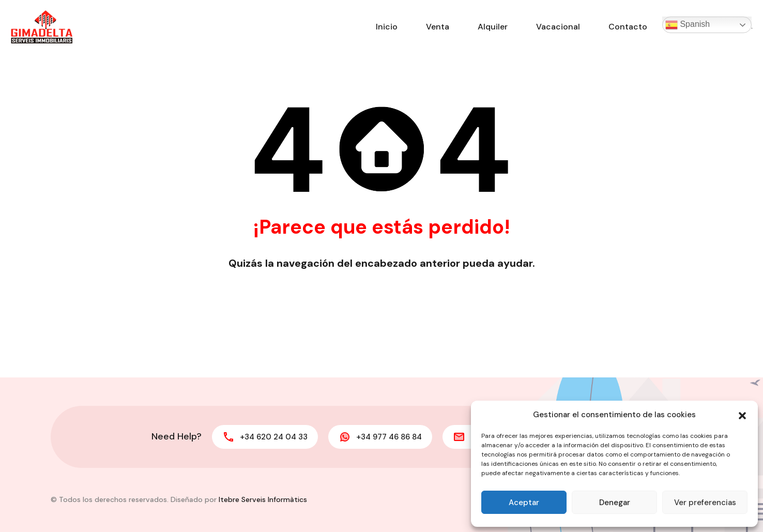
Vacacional (558, 27)
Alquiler (493, 27)
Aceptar (524, 503)
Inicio (387, 27)
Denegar (615, 503)
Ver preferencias (705, 503)
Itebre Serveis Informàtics (263, 499)
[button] (742, 415)
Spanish (688, 25)
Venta (438, 27)
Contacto (628, 27)
